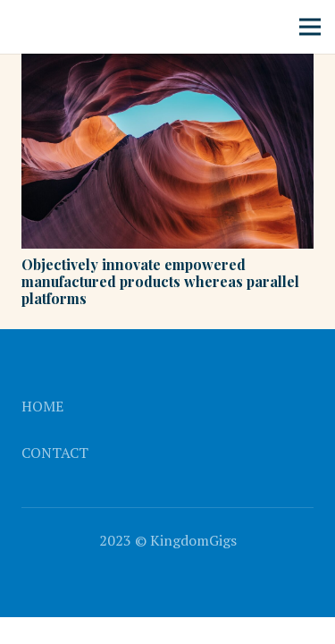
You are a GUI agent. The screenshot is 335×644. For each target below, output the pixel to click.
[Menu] (310, 27)
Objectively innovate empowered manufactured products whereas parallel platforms (160, 281)
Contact (55, 453)
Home (42, 406)
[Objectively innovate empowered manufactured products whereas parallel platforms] (167, 66)
